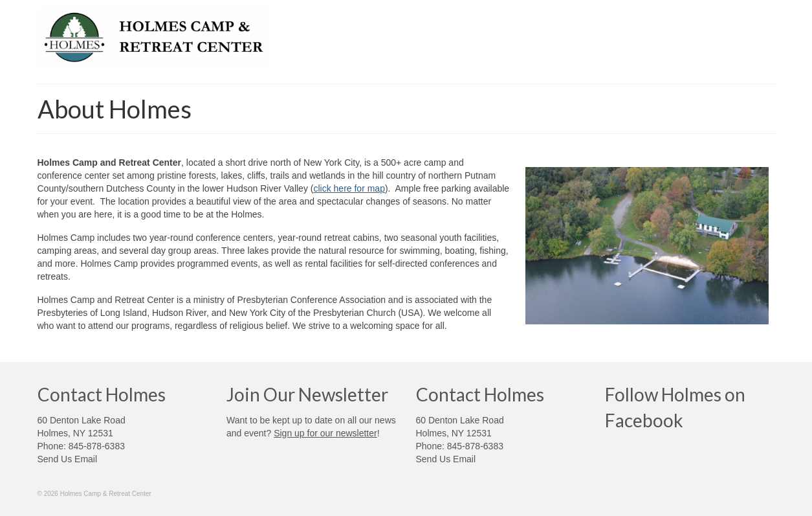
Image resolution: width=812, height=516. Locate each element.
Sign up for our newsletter (325, 433)
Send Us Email (68, 459)
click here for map (349, 188)
